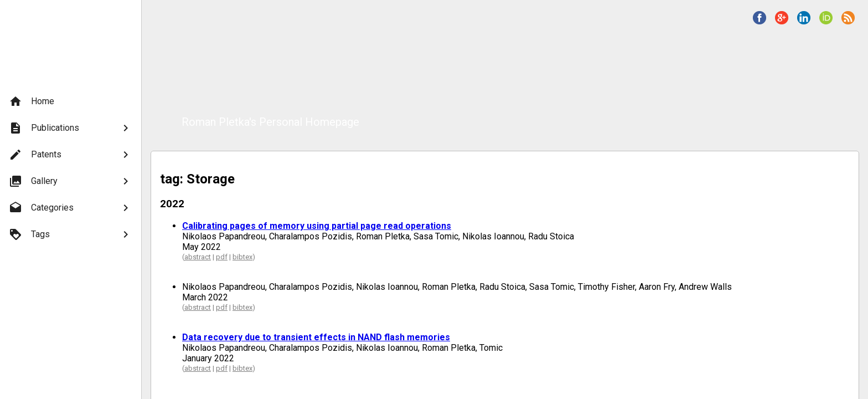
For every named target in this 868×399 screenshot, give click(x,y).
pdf (222, 257)
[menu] (71, 168)
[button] (759, 18)
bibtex (242, 257)
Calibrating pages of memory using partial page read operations (317, 226)
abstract (198, 257)
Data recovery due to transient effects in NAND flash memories (316, 337)
